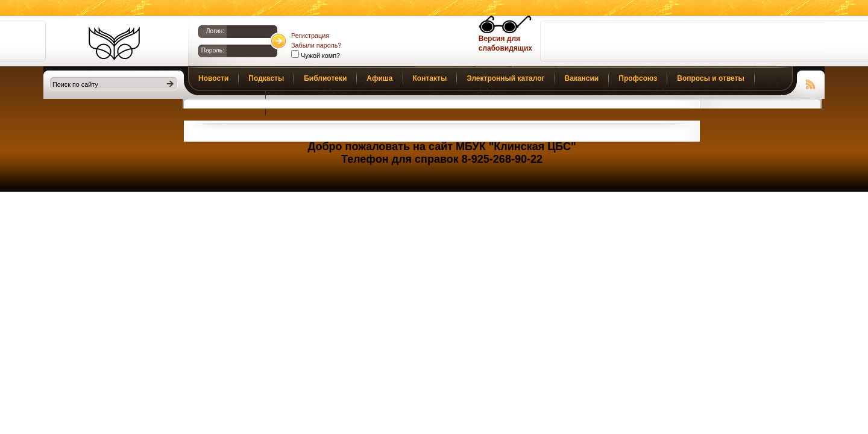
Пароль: (213, 50)
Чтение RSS (811, 83)
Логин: (215, 31)
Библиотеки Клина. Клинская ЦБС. (114, 43)
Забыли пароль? (316, 45)
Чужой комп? (319, 55)
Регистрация (310, 36)
